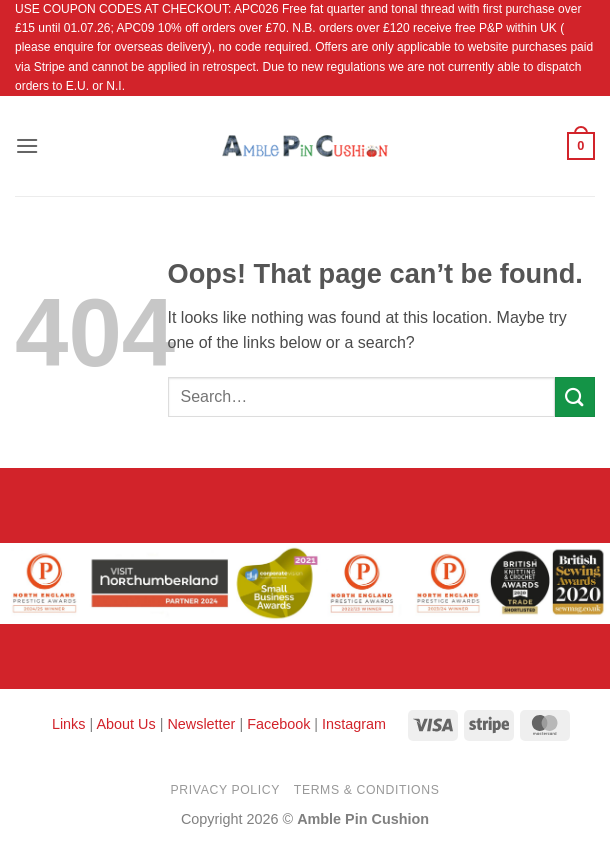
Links (71, 724)
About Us (125, 724)
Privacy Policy (225, 790)
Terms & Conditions (367, 790)
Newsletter (201, 724)
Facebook (278, 724)
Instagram (354, 724)
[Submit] (575, 396)
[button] (27, 145)
